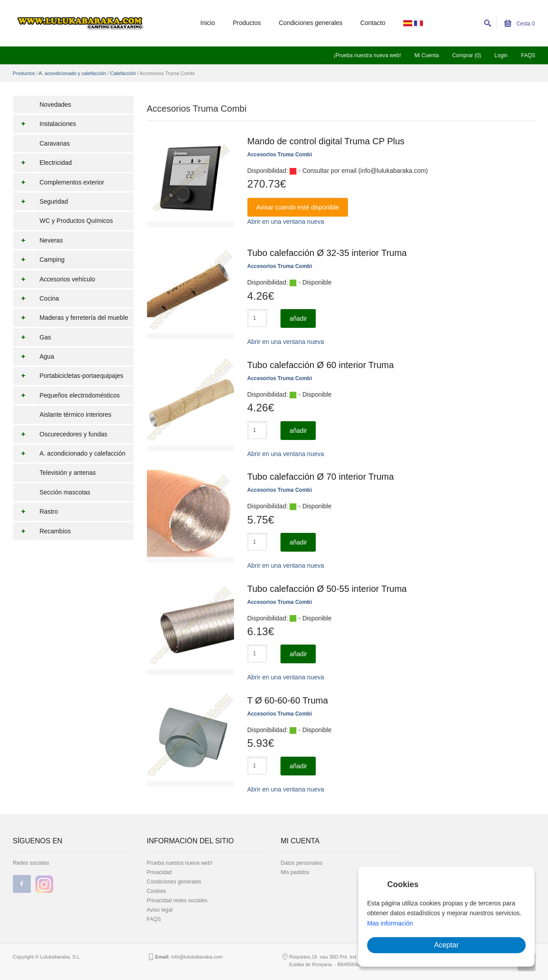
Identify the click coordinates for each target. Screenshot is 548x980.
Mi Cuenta (427, 55)
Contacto (373, 23)
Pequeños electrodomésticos (67, 395)
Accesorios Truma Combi (280, 155)
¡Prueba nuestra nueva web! (367, 55)
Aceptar (446, 945)
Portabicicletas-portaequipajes (68, 376)
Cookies (157, 891)
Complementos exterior (59, 182)
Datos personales (302, 863)
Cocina (36, 298)
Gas (32, 337)
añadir (298, 318)
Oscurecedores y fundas (60, 434)
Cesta (520, 24)
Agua (34, 356)
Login (501, 55)
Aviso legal (160, 910)
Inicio (208, 23)
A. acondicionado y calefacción (73, 73)
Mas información (390, 923)
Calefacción (123, 73)
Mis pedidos (295, 872)
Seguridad (41, 201)
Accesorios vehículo (54, 279)
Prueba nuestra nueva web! (180, 863)
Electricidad (42, 163)
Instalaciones (45, 124)
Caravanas (55, 143)
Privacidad (159, 872)
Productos (247, 23)
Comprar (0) (466, 55)
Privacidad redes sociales (177, 900)
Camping (39, 260)
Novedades (56, 105)
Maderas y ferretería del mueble (71, 318)
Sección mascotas (65, 492)
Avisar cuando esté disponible (298, 207)
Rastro (36, 511)
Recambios (42, 531)
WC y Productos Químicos (76, 221)
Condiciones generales (310, 23)
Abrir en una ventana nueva (286, 222)
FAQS (528, 55)
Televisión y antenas (68, 473)
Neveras (38, 240)
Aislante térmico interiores (76, 415)
